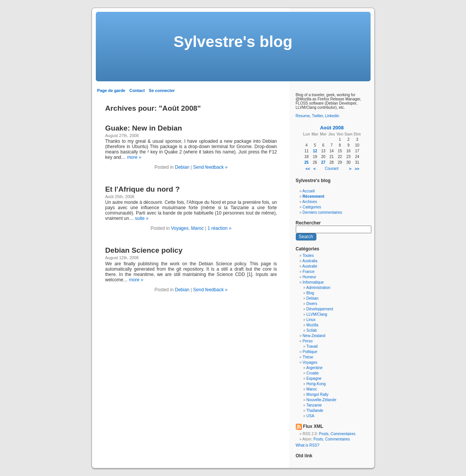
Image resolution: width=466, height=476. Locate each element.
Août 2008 (332, 128)
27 (323, 162)
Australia (310, 261)
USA (310, 416)
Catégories (312, 207)
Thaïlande (315, 411)
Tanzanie (314, 405)
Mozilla (312, 325)
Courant (332, 169)
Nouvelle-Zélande (321, 400)
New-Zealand (314, 336)
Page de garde (111, 90)
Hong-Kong (316, 384)
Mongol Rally (318, 395)
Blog (310, 293)
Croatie (313, 373)
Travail (312, 346)
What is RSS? (308, 445)
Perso (308, 341)
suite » (142, 218)
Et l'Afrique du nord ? (143, 189)
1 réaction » (220, 228)
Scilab (312, 330)
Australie (310, 266)
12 (315, 151)
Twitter (317, 116)
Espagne (314, 378)
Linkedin (332, 116)
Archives (310, 202)
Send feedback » (210, 167)
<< (308, 169)
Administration (318, 288)
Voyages (180, 228)
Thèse (308, 357)
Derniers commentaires (322, 212)
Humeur (310, 277)
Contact (137, 90)
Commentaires (343, 434)
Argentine (314, 368)
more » (134, 157)
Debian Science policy (144, 250)
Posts (324, 434)
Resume (303, 116)
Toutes (308, 256)
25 (307, 162)
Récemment (314, 196)
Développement (320, 309)
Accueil (308, 191)
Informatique (313, 282)
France (309, 272)
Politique (310, 352)
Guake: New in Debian (144, 128)
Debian (182, 167)
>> (357, 169)
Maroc (198, 228)
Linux (311, 320)
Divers (312, 304)
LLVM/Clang (317, 314)
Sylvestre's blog (233, 42)
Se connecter (162, 90)
